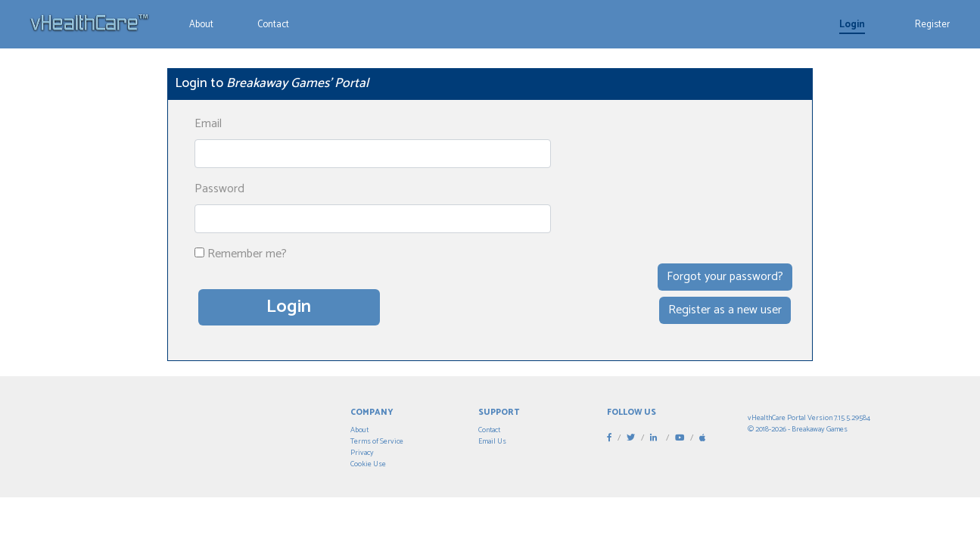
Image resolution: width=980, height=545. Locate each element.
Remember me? (247, 254)
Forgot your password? (725, 277)
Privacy (362, 453)
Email (208, 124)
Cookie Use (368, 464)
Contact (273, 25)
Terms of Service (377, 441)
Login (852, 25)
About (201, 25)
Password (219, 189)
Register (932, 25)
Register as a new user (725, 310)
